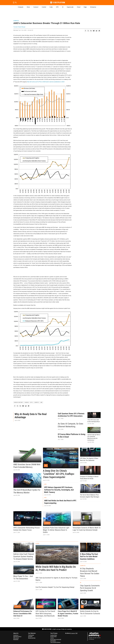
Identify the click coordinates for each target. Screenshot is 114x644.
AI (63, 7)
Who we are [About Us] (16, 638)
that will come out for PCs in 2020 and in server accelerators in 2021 (46, 82)
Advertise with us (17, 637)
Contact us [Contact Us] (16, 635)
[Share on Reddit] (96, 30)
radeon (27, 402)
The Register (31, 635)
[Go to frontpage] (58, 3)
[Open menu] (14, 3)
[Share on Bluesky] (94, 30)
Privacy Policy (54, 637)
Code (51, 7)
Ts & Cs (52, 638)
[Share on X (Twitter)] (88, 30)
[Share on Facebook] (85, 30)
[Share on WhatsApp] (99, 30)
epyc (31, 402)
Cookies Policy (54, 635)
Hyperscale (70, 7)
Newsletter (16, 639)
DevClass (30, 637)
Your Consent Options (55, 642)
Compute (21, 7)
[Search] (16, 3)
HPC (57, 7)
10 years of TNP (74, 633)
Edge (85, 7)
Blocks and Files (32, 638)
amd (41, 402)
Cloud (79, 7)
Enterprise (93, 7)
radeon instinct (19, 402)
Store (28, 7)
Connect (36, 7)
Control (44, 7)
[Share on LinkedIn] (91, 30)
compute (37, 402)
